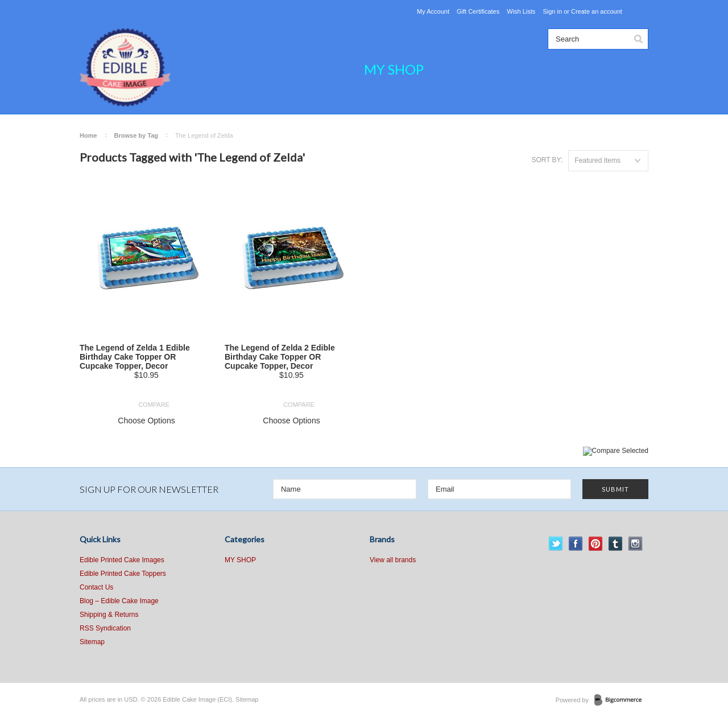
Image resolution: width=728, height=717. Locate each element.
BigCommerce (621, 700)
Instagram (636, 544)
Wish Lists (521, 11)
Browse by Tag (136, 135)
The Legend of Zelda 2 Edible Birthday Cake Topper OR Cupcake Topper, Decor (280, 357)
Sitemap (92, 642)
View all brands (393, 560)
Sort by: (547, 160)
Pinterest (596, 544)
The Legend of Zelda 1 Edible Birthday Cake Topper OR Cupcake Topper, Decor (135, 357)
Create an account (597, 11)
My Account (433, 11)
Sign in (552, 11)
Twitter (556, 544)
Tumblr (616, 544)
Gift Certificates (478, 11)
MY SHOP (394, 69)
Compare (154, 405)
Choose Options (146, 421)
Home (88, 135)
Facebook (576, 544)
